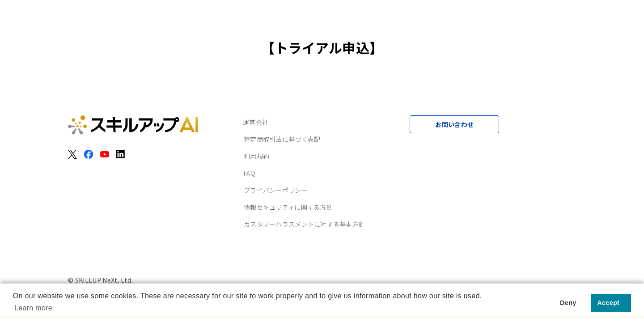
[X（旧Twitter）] (72, 154)
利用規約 (256, 156)
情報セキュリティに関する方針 (288, 207)
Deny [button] (568, 303)
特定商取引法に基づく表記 (282, 139)
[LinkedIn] (121, 154)
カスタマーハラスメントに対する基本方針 (304, 224)
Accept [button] (608, 303)
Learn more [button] (33, 308)
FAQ (250, 173)
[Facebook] (89, 154)
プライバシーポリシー (276, 190)
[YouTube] (105, 154)
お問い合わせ (454, 124)
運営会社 (256, 122)
